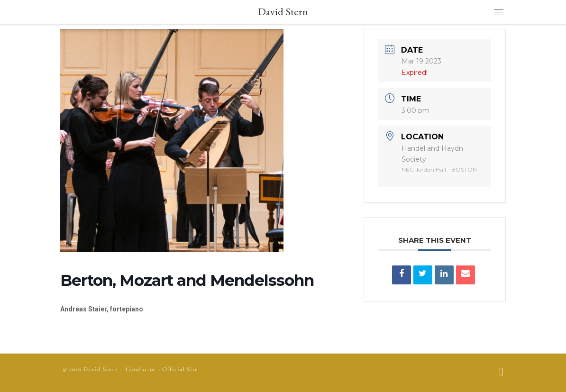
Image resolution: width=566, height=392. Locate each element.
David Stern (101, 369)
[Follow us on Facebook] (501, 373)
